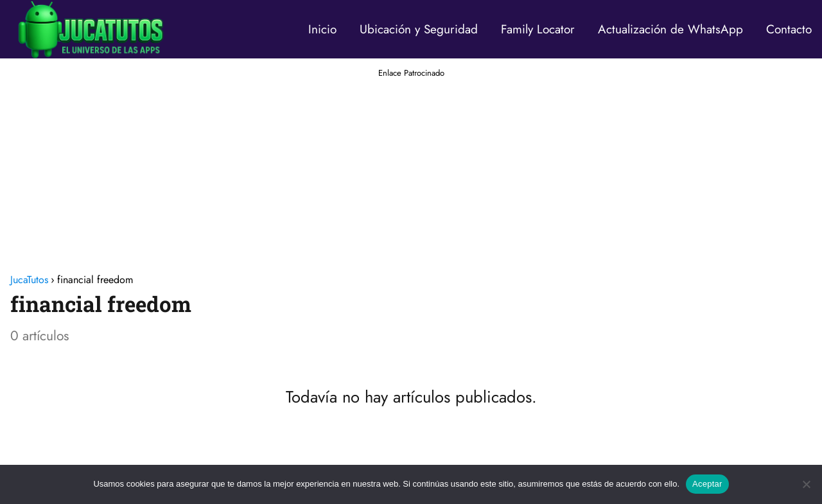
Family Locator (538, 29)
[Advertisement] (411, 169)
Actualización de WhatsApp (670, 29)
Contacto (789, 29)
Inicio (322, 29)
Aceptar (707, 484)
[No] (806, 484)
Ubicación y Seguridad (419, 29)
